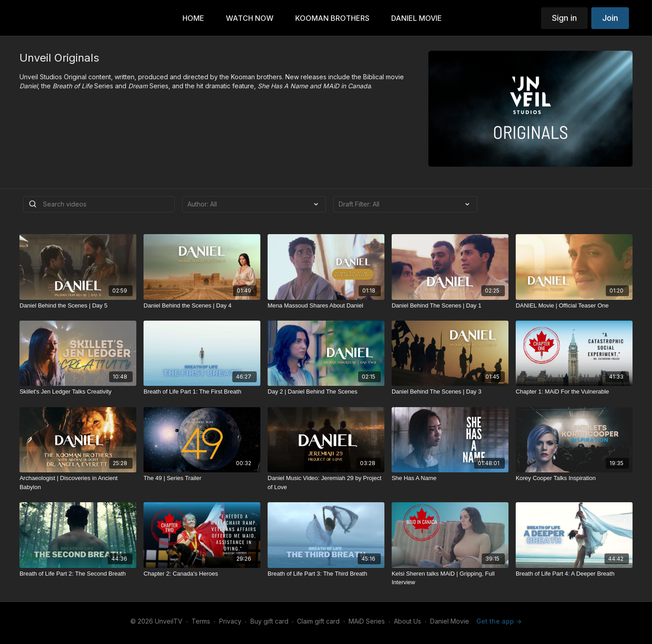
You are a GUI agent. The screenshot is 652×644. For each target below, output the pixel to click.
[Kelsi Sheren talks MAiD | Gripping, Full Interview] (450, 578)
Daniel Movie (450, 621)
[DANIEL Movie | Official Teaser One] (574, 306)
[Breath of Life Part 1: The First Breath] (202, 392)
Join (610, 18)
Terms (201, 621)
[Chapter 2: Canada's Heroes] (202, 574)
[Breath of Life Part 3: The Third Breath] (326, 574)
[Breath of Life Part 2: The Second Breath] (78, 574)
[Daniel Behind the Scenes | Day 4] (202, 306)
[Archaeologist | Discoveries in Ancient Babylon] (78, 483)
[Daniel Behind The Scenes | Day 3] (450, 392)
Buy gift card (269, 621)
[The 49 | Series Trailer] (202, 478)
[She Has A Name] (450, 478)
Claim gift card (318, 621)
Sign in (564, 18)
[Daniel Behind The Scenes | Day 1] (450, 306)
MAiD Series (367, 621)
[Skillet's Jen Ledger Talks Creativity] (78, 392)
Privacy (230, 621)
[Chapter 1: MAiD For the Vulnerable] (574, 392)
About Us (407, 621)
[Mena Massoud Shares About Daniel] (326, 306)
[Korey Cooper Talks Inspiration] (574, 478)
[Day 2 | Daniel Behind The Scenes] (326, 392)
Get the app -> (499, 621)
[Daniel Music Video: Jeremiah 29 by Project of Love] (326, 483)
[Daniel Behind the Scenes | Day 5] (78, 306)
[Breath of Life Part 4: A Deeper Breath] (574, 574)
